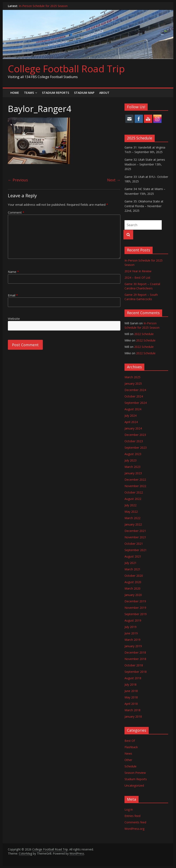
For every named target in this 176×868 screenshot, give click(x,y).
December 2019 (135, 601)
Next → (114, 180)
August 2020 (133, 582)
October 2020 (134, 576)
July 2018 (131, 684)
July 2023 (131, 460)
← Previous (18, 180)
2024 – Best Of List (137, 278)
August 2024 (133, 409)
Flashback (131, 747)
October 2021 (134, 544)
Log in (129, 809)
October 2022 (134, 492)
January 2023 (133, 473)
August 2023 (133, 454)
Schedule (131, 766)
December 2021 (135, 531)
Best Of (130, 741)
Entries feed (132, 816)
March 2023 (132, 467)
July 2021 (131, 563)
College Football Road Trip (66, 69)
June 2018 (131, 691)
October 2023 (134, 441)
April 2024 (131, 422)
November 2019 (135, 608)
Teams (29, 93)
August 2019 (133, 620)
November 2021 (135, 537)
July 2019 (131, 627)
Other (128, 760)
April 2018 (131, 704)
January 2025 (133, 383)
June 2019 (131, 633)
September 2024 (136, 403)
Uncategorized (134, 785)
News (128, 753)
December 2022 (135, 480)
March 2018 (132, 710)
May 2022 (131, 512)
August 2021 (133, 556)
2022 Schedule (144, 334)
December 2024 (135, 390)
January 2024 (133, 428)
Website (14, 319)
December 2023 (135, 435)
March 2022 (132, 518)
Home (15, 93)
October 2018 (134, 665)
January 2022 (133, 524)
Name (13, 272)
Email (13, 295)
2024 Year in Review (138, 271)
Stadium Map (84, 93)
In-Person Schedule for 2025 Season (43, 6)
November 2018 (135, 659)
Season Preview (135, 773)
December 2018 (135, 652)
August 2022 (133, 499)
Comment (16, 212)
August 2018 (133, 678)
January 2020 (133, 595)
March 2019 (132, 640)
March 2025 (132, 377)
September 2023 (136, 448)
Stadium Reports (56, 93)
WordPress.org (134, 829)
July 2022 (131, 505)
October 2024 (134, 396)
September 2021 (136, 550)
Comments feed (135, 822)
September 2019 (136, 614)
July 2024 (131, 416)
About (104, 93)
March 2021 (132, 569)
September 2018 (136, 672)
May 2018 (131, 697)
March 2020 (132, 588)
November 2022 (135, 486)
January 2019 (133, 646)
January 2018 (133, 716)
